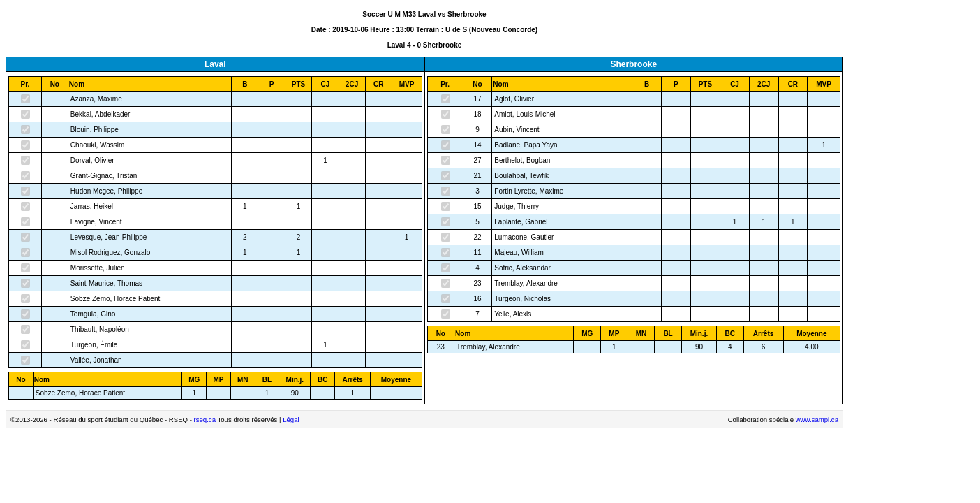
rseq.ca (205, 420)
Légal (291, 420)
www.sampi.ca (817, 420)
